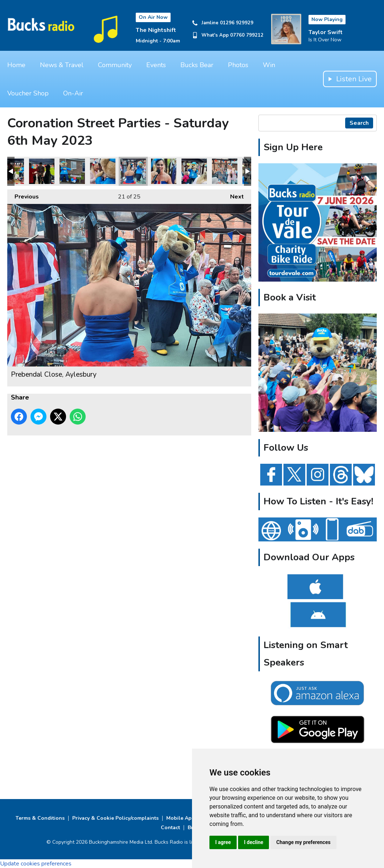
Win (269, 65)
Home (16, 65)
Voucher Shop (28, 93)
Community (115, 65)
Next (233, 195)
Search (359, 123)
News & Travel (62, 65)
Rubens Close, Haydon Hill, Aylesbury (42, 171)
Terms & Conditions (40, 818)
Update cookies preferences (36, 864)
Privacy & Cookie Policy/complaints (115, 818)
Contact (170, 828)
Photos (238, 65)
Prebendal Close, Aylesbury (103, 171)
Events (156, 65)
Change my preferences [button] (303, 842)
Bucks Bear (197, 65)
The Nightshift (156, 30)
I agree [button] (223, 842)
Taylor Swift (326, 32)
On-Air (73, 93)
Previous (23, 195)
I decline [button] (254, 842)
